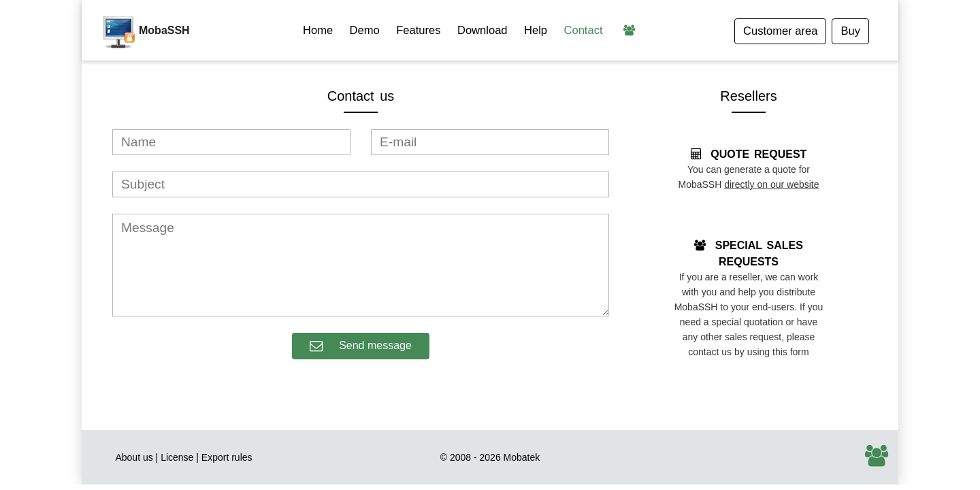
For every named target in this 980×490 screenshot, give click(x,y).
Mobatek (522, 457)
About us (134, 457)
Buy (850, 31)
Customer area (780, 31)
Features (418, 30)
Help (536, 30)
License (177, 457)
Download (483, 30)
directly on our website (771, 184)
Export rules (227, 457)
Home (318, 30)
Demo (365, 30)
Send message (361, 346)
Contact (584, 30)
